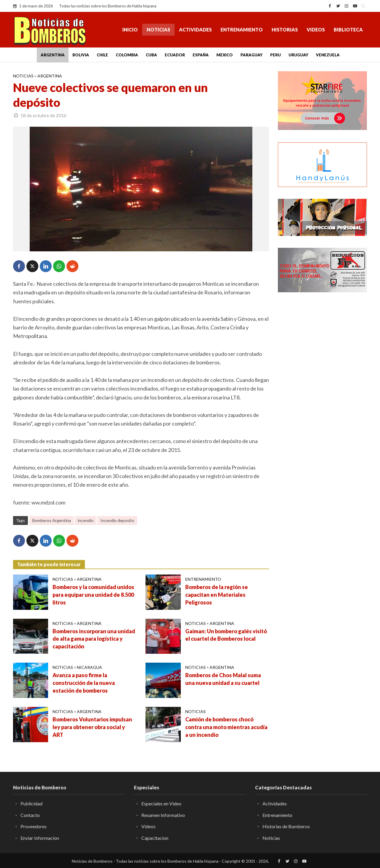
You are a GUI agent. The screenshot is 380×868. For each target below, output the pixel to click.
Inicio (130, 30)
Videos (316, 30)
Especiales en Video (161, 803)
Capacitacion (155, 838)
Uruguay (298, 55)
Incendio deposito (117, 520)
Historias (285, 30)
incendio (86, 520)
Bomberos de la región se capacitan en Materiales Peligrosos (217, 595)
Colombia (127, 55)
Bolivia (81, 55)
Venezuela (328, 55)
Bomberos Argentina (52, 520)
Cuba (151, 55)
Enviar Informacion (40, 838)
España (201, 55)
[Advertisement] (322, 393)
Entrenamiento (242, 30)
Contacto (30, 815)
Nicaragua (90, 667)
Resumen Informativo (163, 815)
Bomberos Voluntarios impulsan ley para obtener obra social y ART (92, 727)
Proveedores (34, 826)
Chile (102, 55)
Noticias (158, 30)
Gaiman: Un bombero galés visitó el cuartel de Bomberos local (226, 635)
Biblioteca (348, 30)
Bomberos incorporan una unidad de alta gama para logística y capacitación (94, 639)
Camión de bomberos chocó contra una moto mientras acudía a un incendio (226, 727)
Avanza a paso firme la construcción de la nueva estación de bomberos (84, 683)
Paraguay (251, 55)
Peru (275, 55)
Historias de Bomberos (286, 826)
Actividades (195, 30)
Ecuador (175, 55)
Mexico (225, 55)
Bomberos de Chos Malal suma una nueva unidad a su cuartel (223, 679)
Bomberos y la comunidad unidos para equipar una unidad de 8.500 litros (93, 595)
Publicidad (31, 803)
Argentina (53, 55)
